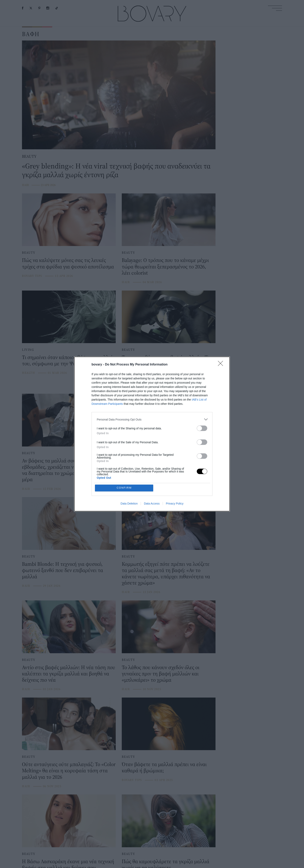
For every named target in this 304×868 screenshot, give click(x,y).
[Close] (222, 365)
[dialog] (152, 434)
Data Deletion (129, 504)
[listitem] (152, 419)
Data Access (152, 504)
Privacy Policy (175, 504)
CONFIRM (124, 488)
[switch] (202, 428)
